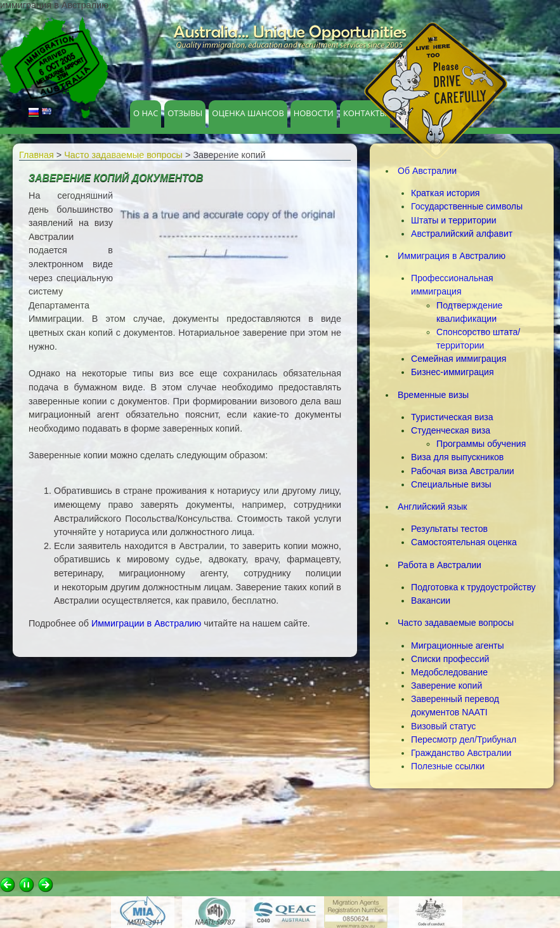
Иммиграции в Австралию (147, 623)
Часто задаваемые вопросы (123, 155)
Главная (36, 155)
